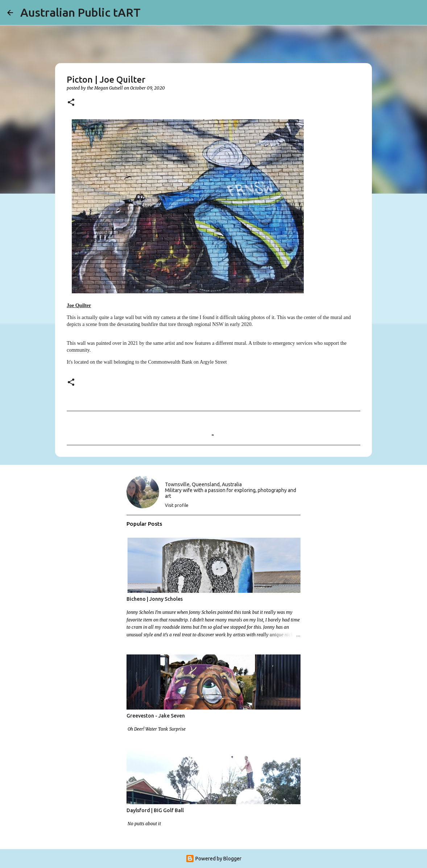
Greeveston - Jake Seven (156, 716)
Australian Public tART (80, 12)
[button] (71, 103)
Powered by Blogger (213, 859)
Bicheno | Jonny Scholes (155, 599)
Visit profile (177, 505)
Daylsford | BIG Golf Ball (155, 810)
